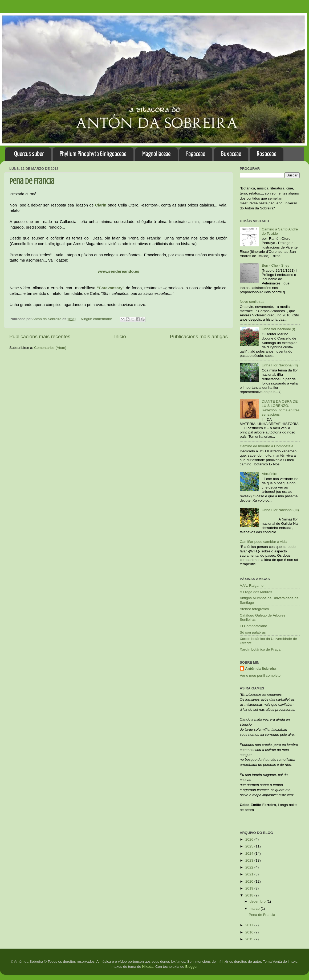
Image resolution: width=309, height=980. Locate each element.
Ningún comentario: (97, 319)
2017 (250, 925)
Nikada (148, 967)
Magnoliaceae (156, 154)
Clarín (101, 205)
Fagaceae (196, 154)
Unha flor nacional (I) (278, 329)
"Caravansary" (111, 288)
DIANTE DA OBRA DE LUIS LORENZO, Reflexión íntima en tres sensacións (280, 408)
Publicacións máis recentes (40, 336)
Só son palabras (253, 632)
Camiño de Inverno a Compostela (267, 446)
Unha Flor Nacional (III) (280, 510)
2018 (250, 895)
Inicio (120, 336)
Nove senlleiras (252, 302)
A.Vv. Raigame (252, 586)
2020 (250, 881)
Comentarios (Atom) (50, 348)
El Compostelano (253, 626)
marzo (255, 909)
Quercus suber (29, 154)
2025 (250, 846)
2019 (250, 888)
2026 (250, 839)
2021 (250, 874)
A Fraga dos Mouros (256, 592)
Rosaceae (267, 154)
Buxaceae (231, 154)
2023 (250, 860)
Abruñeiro (269, 474)
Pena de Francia (32, 181)
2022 (250, 867)
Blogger (192, 967)
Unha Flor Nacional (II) (280, 365)
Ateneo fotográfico (254, 609)
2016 (250, 932)
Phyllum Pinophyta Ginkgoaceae (93, 154)
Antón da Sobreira (261, 669)
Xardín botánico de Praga (260, 649)
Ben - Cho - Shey (275, 265)
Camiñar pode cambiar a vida (263, 542)
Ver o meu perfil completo (260, 675)
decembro (258, 901)
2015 (250, 939)
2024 (250, 853)
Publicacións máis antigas (199, 336)
